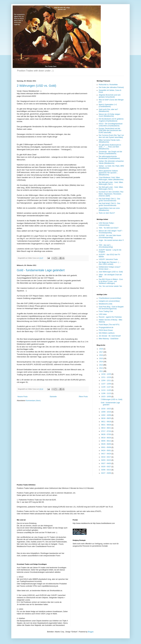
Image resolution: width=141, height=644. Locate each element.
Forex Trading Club (106, 311)
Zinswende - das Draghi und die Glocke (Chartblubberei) (110, 153)
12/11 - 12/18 (106, 377)
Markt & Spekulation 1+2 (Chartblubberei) (108, 106)
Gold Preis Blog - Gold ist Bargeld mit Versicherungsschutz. (111, 308)
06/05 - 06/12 (106, 441)
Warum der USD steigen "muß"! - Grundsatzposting (111, 232)
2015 (101, 358)
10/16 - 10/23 (106, 409)
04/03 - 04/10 (106, 460)
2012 (101, 368)
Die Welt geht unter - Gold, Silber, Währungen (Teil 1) (111, 183)
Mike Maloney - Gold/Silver (109, 339)
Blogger (91, 632)
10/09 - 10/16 (106, 412)
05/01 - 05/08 (106, 447)
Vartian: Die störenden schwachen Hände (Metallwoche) (111, 162)
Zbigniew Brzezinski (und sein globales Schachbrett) (110, 96)
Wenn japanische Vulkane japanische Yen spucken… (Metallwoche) (108, 173)
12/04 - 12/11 (106, 380)
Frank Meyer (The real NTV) (109, 325)
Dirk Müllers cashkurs (107, 333)
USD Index (103, 314)
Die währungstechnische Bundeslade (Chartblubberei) (109, 157)
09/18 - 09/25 (106, 418)
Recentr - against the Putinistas (110, 317)
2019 (101, 349)
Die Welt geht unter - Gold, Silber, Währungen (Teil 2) (111, 188)
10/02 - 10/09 (106, 415)
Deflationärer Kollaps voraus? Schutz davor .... (110, 268)
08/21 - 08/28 (106, 425)
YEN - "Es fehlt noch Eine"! (109, 228)
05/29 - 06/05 (106, 444)
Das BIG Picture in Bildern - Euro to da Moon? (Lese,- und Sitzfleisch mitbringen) (111, 281)
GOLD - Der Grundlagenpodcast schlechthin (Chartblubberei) (111, 125)
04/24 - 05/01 (106, 451)
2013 (101, 365)
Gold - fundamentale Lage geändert (41, 270)
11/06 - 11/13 (106, 393)
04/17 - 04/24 (106, 454)
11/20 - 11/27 (106, 387)
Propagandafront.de (106, 328)
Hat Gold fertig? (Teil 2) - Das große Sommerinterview (109, 204)
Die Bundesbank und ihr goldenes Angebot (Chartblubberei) (111, 120)
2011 (101, 371)
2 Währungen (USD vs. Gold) (36, 86)
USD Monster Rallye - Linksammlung (107, 224)
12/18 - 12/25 (106, 374)
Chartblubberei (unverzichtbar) (110, 298)
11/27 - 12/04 (106, 384)
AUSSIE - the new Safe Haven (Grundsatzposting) (110, 236)
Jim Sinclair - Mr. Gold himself (110, 336)
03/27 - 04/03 (106, 463)
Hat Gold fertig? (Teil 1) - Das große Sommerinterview (109, 200)
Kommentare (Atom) (33, 401)
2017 (101, 352)
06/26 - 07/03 (106, 434)
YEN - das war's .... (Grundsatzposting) (106, 246)
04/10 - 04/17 (106, 457)
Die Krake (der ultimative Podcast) (111, 87)
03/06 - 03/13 (106, 470)
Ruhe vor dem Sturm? (107, 213)
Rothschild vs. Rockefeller (108, 85)
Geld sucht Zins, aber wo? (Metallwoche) (108, 110)
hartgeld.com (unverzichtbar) (109, 301)
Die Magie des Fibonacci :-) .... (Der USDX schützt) (110, 263)
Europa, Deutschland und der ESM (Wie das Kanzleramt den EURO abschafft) (110, 131)
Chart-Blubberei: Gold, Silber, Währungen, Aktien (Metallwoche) (111, 178)
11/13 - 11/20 (106, 390)
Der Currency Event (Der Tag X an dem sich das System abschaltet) (111, 136)
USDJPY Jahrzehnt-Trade (108, 259)
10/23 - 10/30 (106, 397)
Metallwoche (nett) (105, 304)
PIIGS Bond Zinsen (106, 330)
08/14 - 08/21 (106, 428)
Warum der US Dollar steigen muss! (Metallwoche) (109, 115)
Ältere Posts (83, 397)
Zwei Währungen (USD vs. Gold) (111, 272)
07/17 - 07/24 (106, 431)
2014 (101, 362)
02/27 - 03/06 (106, 473)
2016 (101, 355)
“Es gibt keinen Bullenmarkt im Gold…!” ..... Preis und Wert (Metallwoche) (110, 147)
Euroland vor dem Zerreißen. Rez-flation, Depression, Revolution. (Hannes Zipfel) (111, 194)
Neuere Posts (23, 397)
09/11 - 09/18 (106, 422)
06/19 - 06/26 (106, 438)
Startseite (53, 397)
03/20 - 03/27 (106, 467)
